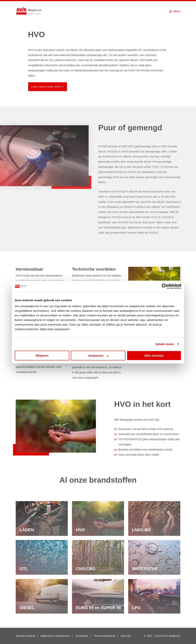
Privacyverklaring (105, 636)
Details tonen (165, 344)
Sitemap (126, 636)
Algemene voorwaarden (55, 636)
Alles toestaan (154, 355)
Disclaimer (82, 636)
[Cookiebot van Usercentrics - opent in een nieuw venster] (165, 286)
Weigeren (42, 355)
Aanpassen (98, 355)
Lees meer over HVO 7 (47, 87)
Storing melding (25, 636)
